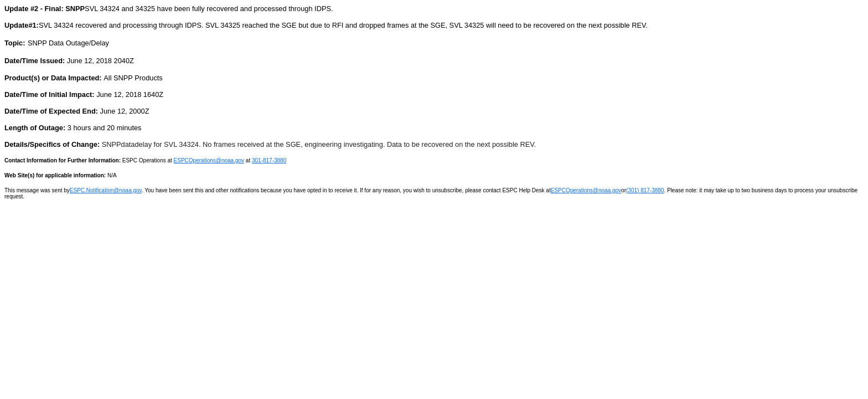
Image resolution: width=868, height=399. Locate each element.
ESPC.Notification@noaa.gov (106, 190)
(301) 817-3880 (645, 190)
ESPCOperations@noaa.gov (209, 160)
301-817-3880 (269, 160)
